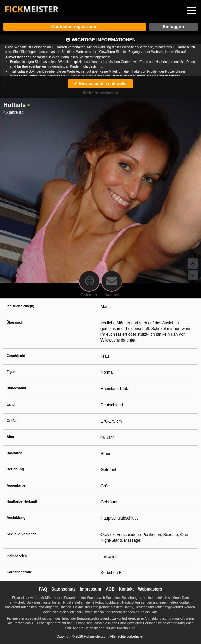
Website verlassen (101, 93)
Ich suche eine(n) (21, 306)
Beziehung (15, 469)
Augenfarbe (16, 485)
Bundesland (16, 388)
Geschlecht (16, 356)
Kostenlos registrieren (75, 26)
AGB (110, 589)
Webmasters (150, 589)
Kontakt (127, 589)
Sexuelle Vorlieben (22, 534)
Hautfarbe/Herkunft (22, 502)
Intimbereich (17, 556)
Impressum (90, 589)
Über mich (15, 323)
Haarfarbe (15, 453)
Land (11, 405)
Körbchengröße (19, 572)
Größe (12, 421)
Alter (11, 437)
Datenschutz (63, 589)
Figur (11, 372)
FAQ (43, 589)
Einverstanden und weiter (100, 84)
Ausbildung (16, 518)
